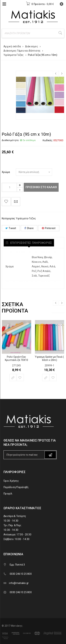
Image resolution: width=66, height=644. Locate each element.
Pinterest (49, 228)
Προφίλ (8, 494)
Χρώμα (6, 172)
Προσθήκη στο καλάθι (41, 187)
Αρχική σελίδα (12, 46)
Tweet (11, 228)
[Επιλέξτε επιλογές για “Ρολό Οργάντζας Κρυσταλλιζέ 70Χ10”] (13, 378)
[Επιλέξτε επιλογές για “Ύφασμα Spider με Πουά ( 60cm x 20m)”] (46, 378)
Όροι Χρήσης (11, 481)
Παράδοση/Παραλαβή (16, 487)
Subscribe (50, 455)
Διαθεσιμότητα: (10, 140)
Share (29, 228)
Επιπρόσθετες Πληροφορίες (31, 243)
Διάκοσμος (32, 46)
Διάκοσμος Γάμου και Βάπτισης (22, 51)
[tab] (29, 243)
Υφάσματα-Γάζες (14, 55)
